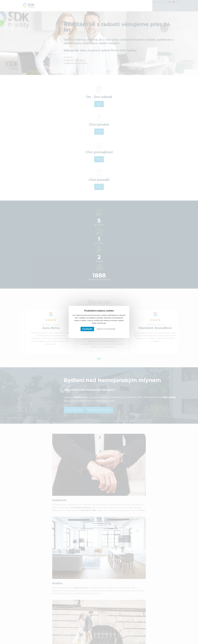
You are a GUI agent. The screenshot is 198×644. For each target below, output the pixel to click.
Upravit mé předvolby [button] (106, 329)
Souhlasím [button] (87, 329)
